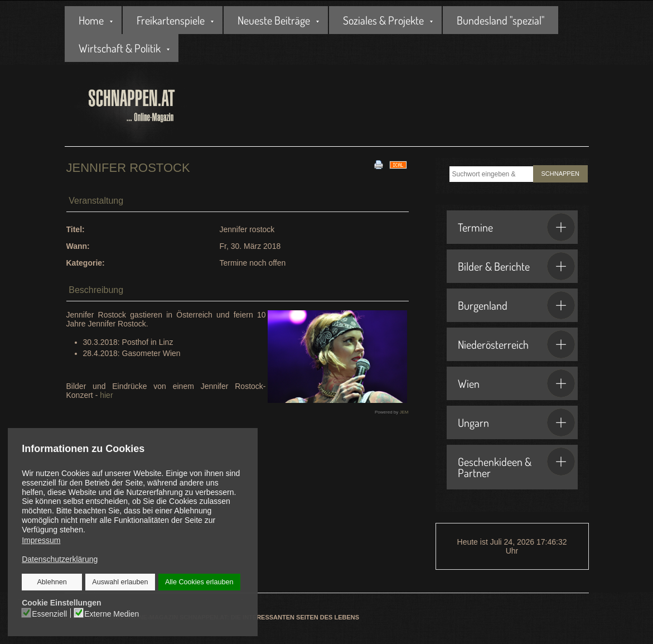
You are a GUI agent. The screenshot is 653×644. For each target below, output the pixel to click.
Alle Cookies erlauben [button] (199, 582)
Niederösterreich (516, 344)
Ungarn (516, 422)
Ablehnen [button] (52, 582)
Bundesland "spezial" (500, 20)
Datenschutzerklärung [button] (60, 559)
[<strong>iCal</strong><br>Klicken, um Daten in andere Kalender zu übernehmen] (398, 164)
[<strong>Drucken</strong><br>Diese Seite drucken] (379, 164)
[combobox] (491, 174)
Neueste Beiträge (274, 20)
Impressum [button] (41, 540)
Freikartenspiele (171, 20)
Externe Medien (112, 613)
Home (91, 20)
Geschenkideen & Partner (516, 464)
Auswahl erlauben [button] (120, 582)
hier (106, 395)
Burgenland (516, 305)
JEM (404, 412)
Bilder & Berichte (516, 266)
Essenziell (50, 613)
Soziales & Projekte (383, 20)
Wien (516, 383)
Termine (516, 227)
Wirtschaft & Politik (120, 48)
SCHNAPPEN (560, 174)
